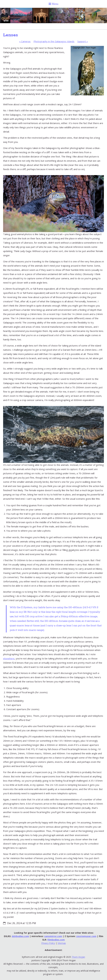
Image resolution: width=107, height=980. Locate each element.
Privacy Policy (48, 943)
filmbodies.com (56, 940)
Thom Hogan (78, 957)
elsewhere (9, 658)
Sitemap (62, 943)
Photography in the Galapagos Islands (54, 41)
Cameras (25, 41)
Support (83, 41)
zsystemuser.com (86, 936)
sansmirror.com (53, 936)
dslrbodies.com (20, 936)
